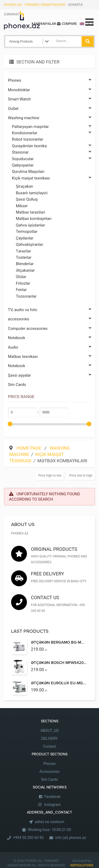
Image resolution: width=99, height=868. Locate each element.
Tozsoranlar (26, 296)
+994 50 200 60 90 (28, 838)
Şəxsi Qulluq (27, 199)
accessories (49, 319)
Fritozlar (23, 283)
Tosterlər (24, 257)
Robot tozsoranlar (27, 139)
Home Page (29, 448)
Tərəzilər (23, 251)
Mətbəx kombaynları (34, 219)
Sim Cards (17, 385)
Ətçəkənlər (25, 270)
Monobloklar (49, 90)
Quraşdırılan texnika (51, 146)
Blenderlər (25, 264)
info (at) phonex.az (71, 838)
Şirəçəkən (24, 186)
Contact (49, 746)
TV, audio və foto (49, 310)
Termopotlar (27, 232)
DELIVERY (49, 738)
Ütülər (21, 277)
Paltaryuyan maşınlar (51, 127)
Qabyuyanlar (23, 165)
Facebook (52, 797)
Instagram (52, 805)
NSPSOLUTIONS (82, 865)
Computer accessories (49, 329)
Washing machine (49, 118)
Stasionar (51, 152)
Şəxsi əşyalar (49, 375)
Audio (49, 347)
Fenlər (21, 290)
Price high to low (50, 475)
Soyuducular (51, 159)
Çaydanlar (25, 238)
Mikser (22, 206)
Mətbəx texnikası (49, 357)
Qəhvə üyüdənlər (30, 225)
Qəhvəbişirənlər (29, 244)
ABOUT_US (49, 731)
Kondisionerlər (51, 133)
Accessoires (49, 772)
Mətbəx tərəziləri (30, 212)
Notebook (49, 338)
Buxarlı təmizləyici (32, 193)
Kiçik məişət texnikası (51, 178)
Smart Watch (49, 99)
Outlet (49, 109)
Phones (49, 80)
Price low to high (81, 475)
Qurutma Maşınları (28, 172)
